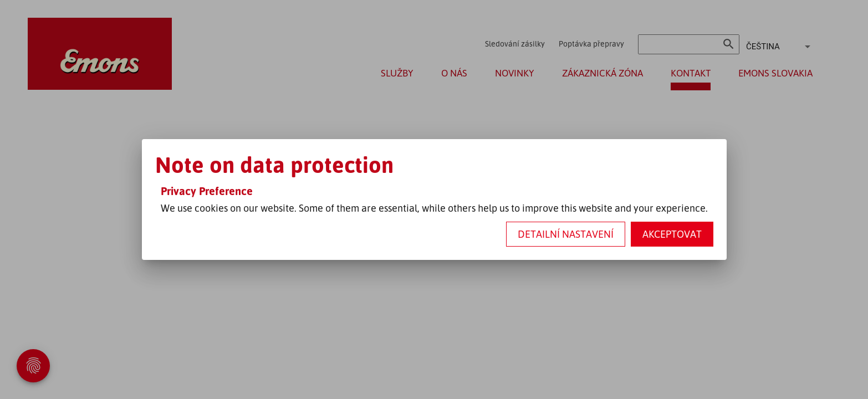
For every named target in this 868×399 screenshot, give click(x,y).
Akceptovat (672, 234)
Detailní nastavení (566, 234)
